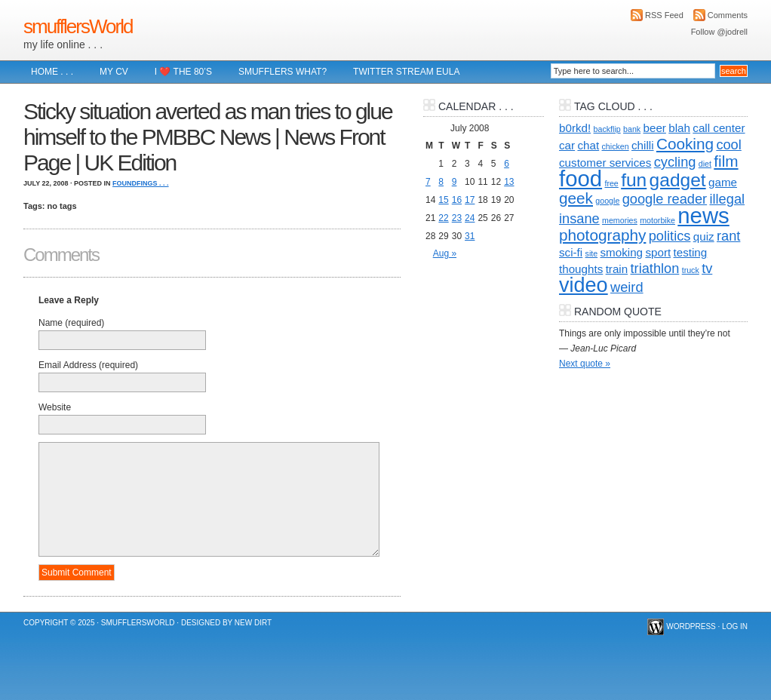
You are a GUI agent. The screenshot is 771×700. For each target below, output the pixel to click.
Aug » (445, 253)
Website (55, 407)
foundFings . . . (141, 183)
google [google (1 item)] (607, 201)
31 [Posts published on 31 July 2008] (470, 236)
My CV (114, 72)
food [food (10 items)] (581, 178)
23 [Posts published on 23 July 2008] (457, 218)
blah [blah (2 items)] (679, 128)
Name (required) (71, 323)
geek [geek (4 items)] (576, 198)
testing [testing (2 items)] (691, 252)
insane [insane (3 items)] (579, 218)
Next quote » (585, 364)
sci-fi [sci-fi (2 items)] (571, 252)
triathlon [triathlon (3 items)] (655, 268)
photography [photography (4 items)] (602, 235)
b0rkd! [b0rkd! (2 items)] (575, 128)
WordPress (691, 626)
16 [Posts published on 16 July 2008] (457, 200)
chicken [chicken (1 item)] (616, 146)
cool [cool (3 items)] (728, 144)
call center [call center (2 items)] (719, 128)
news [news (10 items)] (703, 215)
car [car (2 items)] (567, 145)
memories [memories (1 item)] (620, 220)
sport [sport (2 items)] (658, 252)
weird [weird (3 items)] (627, 287)
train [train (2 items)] (617, 269)
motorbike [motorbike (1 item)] (657, 220)
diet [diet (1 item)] (705, 164)
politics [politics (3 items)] (670, 236)
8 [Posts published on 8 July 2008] (441, 182)
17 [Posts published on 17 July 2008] (470, 200)
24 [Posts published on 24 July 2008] (470, 218)
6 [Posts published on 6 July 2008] (507, 164)
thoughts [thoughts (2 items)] (581, 269)
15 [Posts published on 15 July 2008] (443, 200)
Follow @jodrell (719, 32)
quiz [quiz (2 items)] (704, 236)
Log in (735, 626)
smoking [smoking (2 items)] (622, 252)
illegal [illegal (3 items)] (727, 199)
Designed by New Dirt (226, 623)
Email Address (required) (88, 365)
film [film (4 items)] (726, 161)
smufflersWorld (78, 26)
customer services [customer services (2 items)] (605, 163)
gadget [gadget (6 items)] (678, 180)
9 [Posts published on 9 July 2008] (455, 182)
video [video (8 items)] (584, 285)
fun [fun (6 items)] (634, 180)
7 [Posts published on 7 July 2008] (428, 182)
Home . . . (52, 72)
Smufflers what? (283, 72)
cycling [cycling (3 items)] (675, 162)
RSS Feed (664, 15)
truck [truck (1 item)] (691, 270)
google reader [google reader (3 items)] (665, 199)
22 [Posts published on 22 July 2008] (443, 218)
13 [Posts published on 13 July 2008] (509, 182)
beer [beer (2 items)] (655, 128)
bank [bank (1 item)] (632, 129)
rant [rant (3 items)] (728, 236)
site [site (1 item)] (592, 253)
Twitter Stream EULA (406, 72)
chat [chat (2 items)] (588, 145)
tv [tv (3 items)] (707, 268)
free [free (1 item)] (611, 183)
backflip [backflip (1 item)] (607, 129)
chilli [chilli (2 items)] (643, 145)
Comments (728, 15)
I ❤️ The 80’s (183, 72)
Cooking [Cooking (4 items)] (685, 144)
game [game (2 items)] (723, 182)
